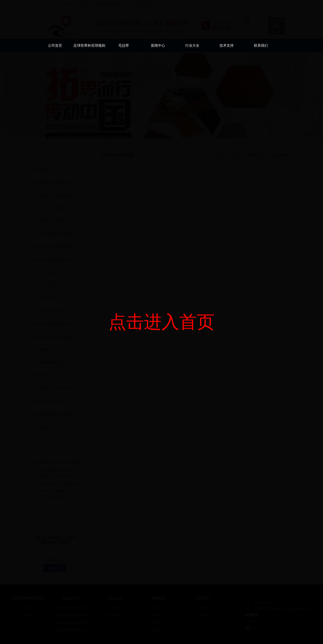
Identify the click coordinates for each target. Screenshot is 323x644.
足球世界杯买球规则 (89, 45)
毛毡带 (124, 45)
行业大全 (192, 45)
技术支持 (227, 45)
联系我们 (261, 45)
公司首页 (55, 45)
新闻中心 (158, 45)
